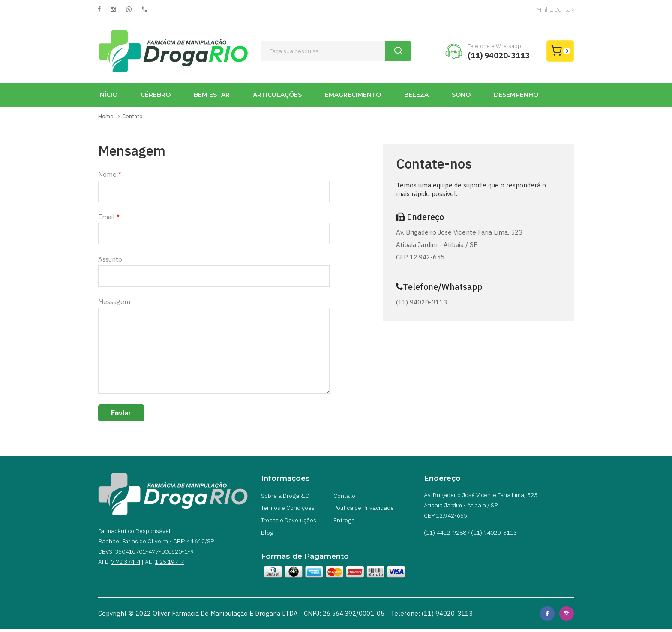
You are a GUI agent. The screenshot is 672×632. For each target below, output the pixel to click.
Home (106, 116)
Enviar (121, 413)
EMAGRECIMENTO (353, 95)
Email (109, 217)
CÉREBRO (156, 95)
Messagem (114, 302)
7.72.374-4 (126, 562)
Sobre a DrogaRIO (285, 496)
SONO (461, 95)
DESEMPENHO (516, 95)
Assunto (110, 259)
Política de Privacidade (364, 509)
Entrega (344, 522)
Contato (132, 116)
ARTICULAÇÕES (277, 95)
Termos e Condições (288, 509)
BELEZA (416, 95)
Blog (267, 535)
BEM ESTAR (212, 95)
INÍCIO (108, 95)
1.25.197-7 (169, 562)
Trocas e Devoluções (289, 522)
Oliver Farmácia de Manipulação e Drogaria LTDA (225, 616)
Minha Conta (555, 9)
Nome (110, 174)
